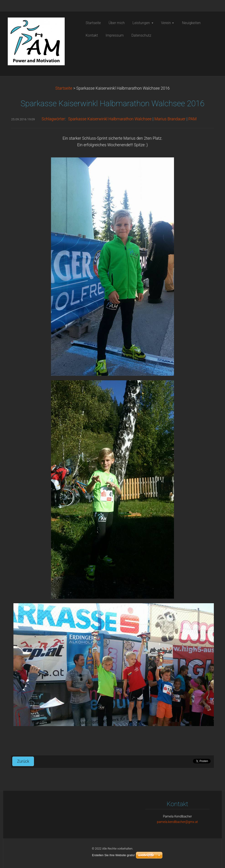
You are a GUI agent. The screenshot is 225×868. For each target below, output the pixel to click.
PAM (192, 119)
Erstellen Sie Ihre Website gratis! (113, 855)
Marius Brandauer (170, 119)
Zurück (23, 761)
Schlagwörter (53, 119)
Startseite (64, 88)
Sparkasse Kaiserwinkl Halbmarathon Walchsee (110, 119)
